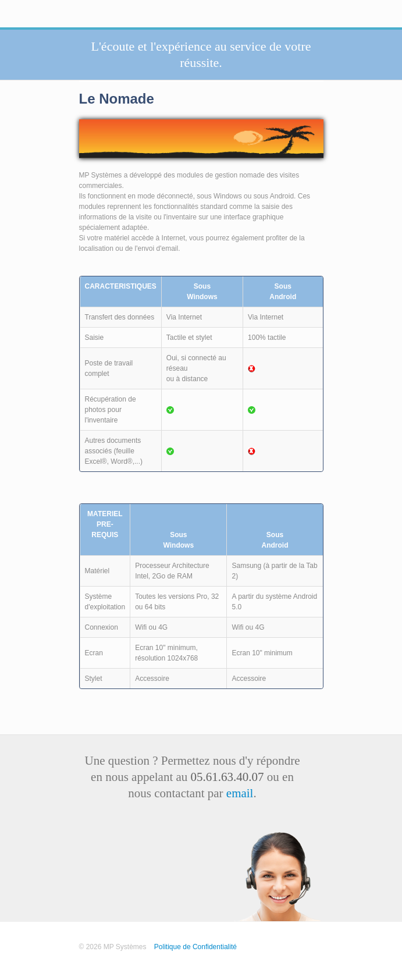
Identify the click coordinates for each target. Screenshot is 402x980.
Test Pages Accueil (116, 957)
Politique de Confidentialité (195, 947)
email (240, 793)
